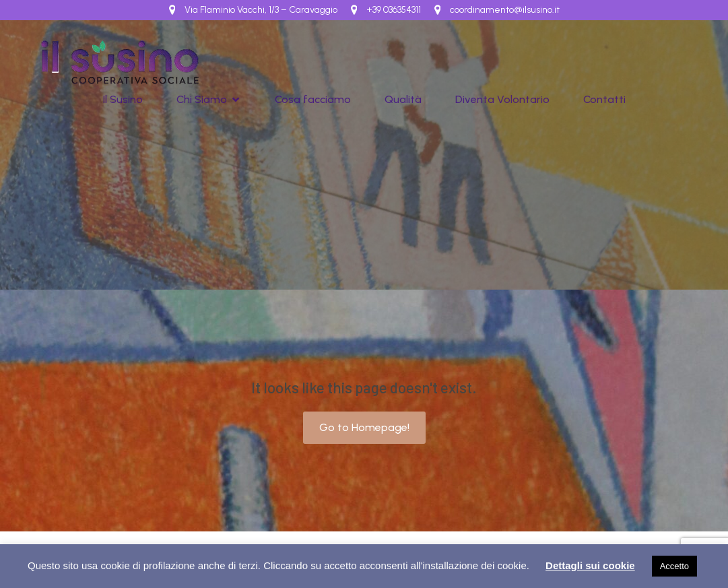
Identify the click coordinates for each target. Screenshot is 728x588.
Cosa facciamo (313, 99)
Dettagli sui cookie (590, 565)
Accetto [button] (674, 566)
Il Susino (123, 99)
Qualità (403, 99)
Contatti (604, 99)
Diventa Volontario (502, 99)
